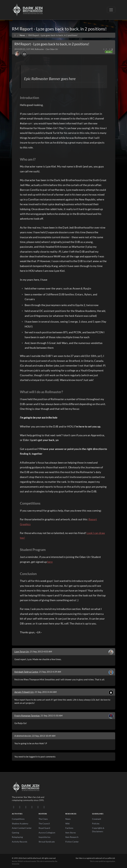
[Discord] (14, 807)
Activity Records (20, 842)
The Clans (43, 819)
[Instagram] (32, 807)
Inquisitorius (44, 837)
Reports (109, 52)
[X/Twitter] (38, 807)
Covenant (97, 819)
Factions (69, 828)
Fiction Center (72, 842)
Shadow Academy (20, 824)
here (50, 562)
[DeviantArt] (20, 807)
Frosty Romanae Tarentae (27, 716)
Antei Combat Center (22, 828)
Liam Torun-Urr (22, 652)
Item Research (72, 837)
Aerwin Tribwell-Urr (24, 692)
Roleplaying (17, 837)
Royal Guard (44, 828)
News (68, 819)
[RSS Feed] (44, 807)
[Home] (15, 35)
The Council (44, 824)
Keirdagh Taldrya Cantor (26, 672)
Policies (96, 824)
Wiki (68, 824)
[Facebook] (26, 807)
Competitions (18, 819)
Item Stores (71, 833)
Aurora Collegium (47, 833)
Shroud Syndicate (47, 842)
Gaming (15, 833)
